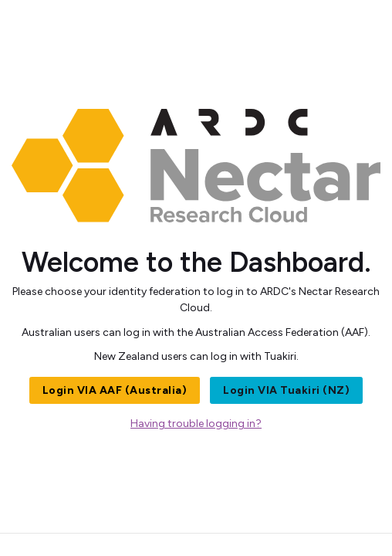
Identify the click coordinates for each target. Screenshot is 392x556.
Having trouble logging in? (196, 424)
